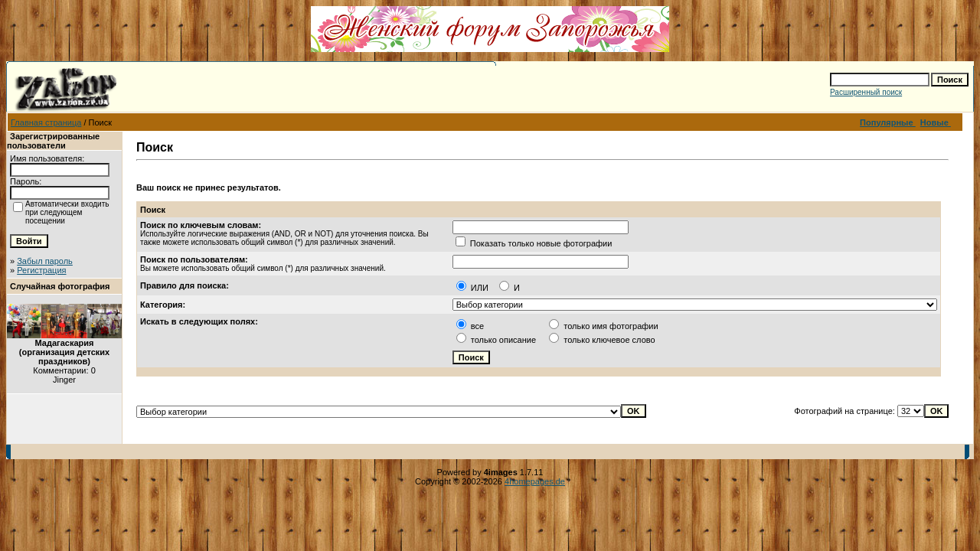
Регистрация (41, 270)
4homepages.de (535, 481)
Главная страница (46, 122)
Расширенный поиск (866, 92)
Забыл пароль (45, 261)
